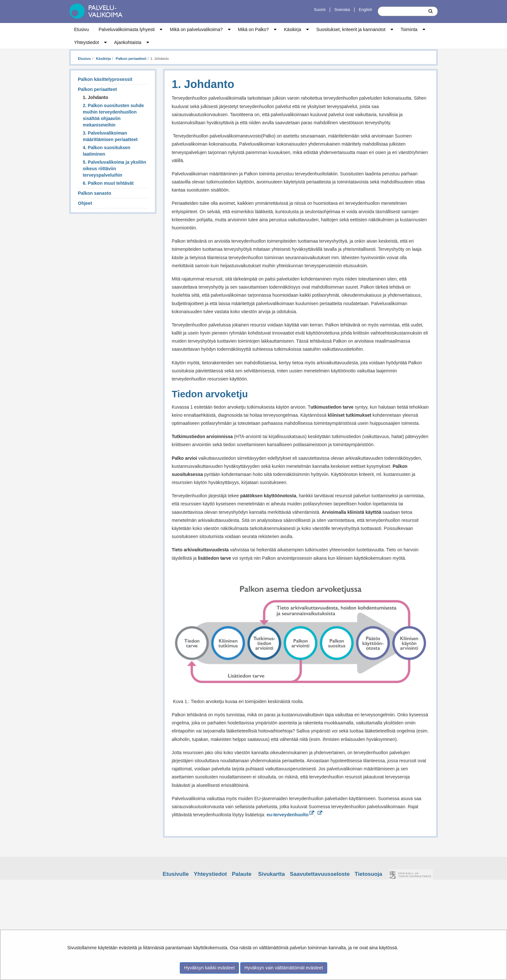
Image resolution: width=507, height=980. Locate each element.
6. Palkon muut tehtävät (108, 183)
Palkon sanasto (95, 193)
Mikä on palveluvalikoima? (196, 29)
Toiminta (409, 29)
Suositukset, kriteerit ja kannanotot (351, 29)
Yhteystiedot (86, 42)
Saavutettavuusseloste (320, 874)
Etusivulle (176, 874)
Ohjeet (85, 203)
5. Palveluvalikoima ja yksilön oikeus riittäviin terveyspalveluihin (114, 169)
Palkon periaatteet (131, 59)
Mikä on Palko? (253, 29)
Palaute (242, 874)
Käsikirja (292, 29)
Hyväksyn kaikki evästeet (209, 968)
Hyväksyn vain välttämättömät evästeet (284, 968)
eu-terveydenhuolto (290, 815)
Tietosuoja (368, 874)
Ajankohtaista (128, 42)
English (366, 10)
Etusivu (81, 29)
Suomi (320, 10)
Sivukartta (271, 874)
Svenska (342, 10)
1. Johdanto (96, 97)
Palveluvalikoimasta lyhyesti (127, 29)
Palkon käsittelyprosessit (105, 79)
